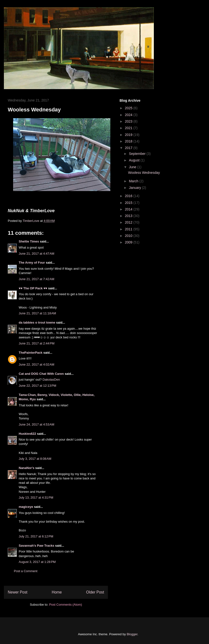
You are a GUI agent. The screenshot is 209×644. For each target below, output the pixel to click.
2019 (129, 135)
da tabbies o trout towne (37, 322)
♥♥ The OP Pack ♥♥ (33, 288)
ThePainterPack (31, 353)
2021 (129, 128)
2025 (129, 108)
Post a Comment (26, 571)
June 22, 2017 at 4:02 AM (36, 364)
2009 (129, 242)
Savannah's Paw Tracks (36, 546)
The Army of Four (32, 263)
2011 (129, 229)
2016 (129, 196)
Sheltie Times (29, 241)
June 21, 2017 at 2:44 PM (37, 343)
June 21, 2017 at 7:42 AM (36, 279)
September (138, 154)
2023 (129, 121)
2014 (129, 209)
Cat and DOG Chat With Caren (41, 374)
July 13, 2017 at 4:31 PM (36, 498)
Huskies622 (27, 434)
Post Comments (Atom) (65, 605)
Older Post (95, 592)
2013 (129, 216)
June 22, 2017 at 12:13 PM (37, 386)
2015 (129, 203)
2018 (129, 141)
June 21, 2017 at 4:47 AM (36, 254)
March (134, 181)
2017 (129, 148)
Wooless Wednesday (144, 173)
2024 (129, 115)
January (135, 188)
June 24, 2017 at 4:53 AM (36, 424)
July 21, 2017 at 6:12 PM (36, 536)
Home (57, 592)
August (135, 160)
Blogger (132, 634)
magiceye (26, 507)
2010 (129, 236)
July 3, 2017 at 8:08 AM (35, 459)
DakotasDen (51, 380)
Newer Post (18, 592)
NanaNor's (27, 468)
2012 (129, 222)
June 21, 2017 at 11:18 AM (37, 313)
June (133, 167)
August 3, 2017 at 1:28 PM (37, 562)
